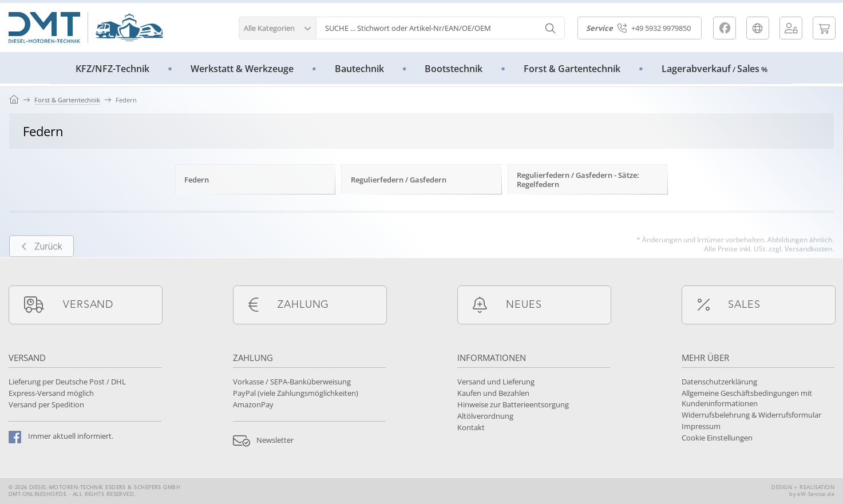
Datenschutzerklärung (719, 382)
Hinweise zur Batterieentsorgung (513, 404)
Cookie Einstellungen (717, 438)
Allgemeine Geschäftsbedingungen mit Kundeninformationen (747, 398)
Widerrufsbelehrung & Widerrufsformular (751, 415)
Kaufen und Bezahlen (493, 393)
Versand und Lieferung (496, 382)
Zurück (41, 259)
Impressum (701, 426)
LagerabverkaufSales (715, 69)
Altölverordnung (485, 416)
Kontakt (471, 427)
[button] (277, 27)
